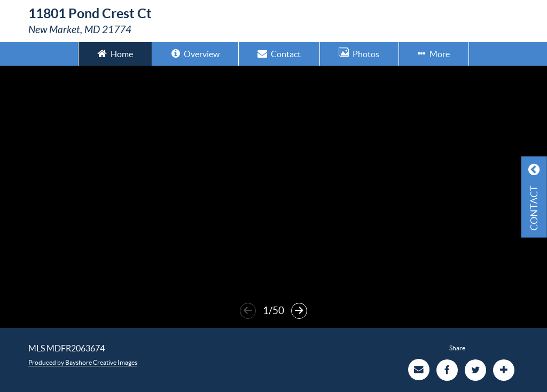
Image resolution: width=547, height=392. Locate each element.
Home (115, 53)
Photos (359, 53)
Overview (196, 53)
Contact (279, 53)
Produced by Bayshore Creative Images (83, 362)
